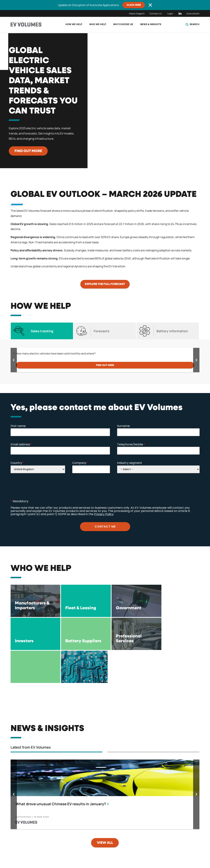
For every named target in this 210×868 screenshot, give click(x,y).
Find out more (28, 151)
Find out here (105, 365)
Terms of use (127, 849)
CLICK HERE (134, 5)
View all (105, 810)
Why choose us (123, 24)
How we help (74, 24)
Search (193, 24)
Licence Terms (91, 849)
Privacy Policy (53, 849)
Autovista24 (193, 14)
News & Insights (151, 24)
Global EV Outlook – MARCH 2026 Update (104, 195)
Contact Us (156, 14)
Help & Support (137, 14)
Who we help (98, 24)
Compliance (162, 849)
